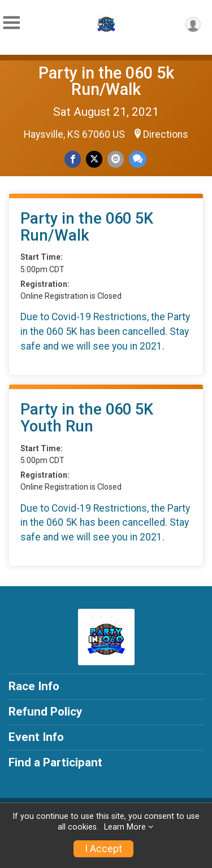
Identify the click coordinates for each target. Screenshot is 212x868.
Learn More (125, 827)
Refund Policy (45, 712)
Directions (166, 134)
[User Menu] (193, 25)
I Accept (103, 849)
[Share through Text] (138, 159)
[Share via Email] (116, 159)
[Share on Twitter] (94, 159)
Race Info (34, 686)
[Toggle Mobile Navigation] (11, 23)
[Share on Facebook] (73, 159)
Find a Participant (55, 762)
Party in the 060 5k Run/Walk (106, 81)
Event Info (36, 737)
